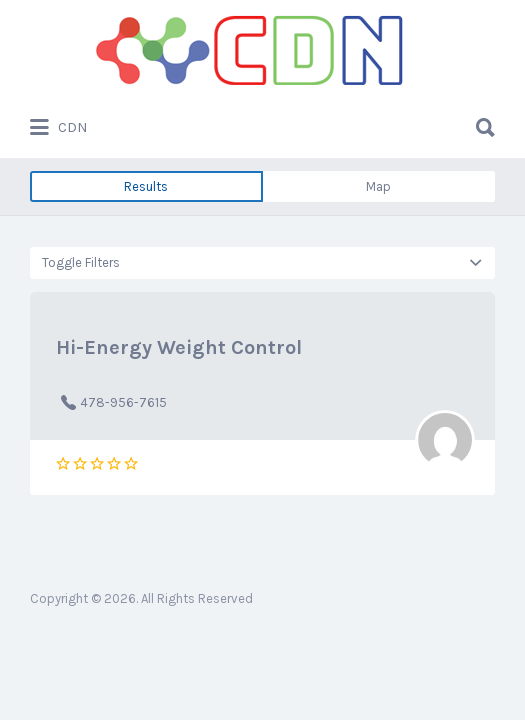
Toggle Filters (81, 262)
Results (146, 186)
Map (378, 186)
